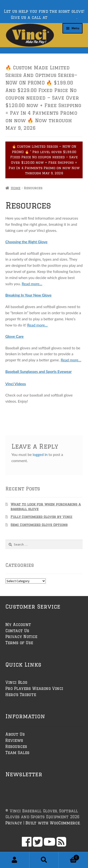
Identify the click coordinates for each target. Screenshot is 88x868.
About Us (15, 734)
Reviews (14, 740)
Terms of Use (19, 643)
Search (44, 860)
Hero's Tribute (21, 695)
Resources (16, 747)
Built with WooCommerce (53, 823)
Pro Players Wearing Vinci (34, 689)
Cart (69, 857)
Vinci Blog (16, 682)
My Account (18, 625)
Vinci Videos (16, 384)
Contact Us (17, 631)
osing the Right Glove (30, 242)
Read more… (32, 284)
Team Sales (17, 753)
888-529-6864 (63, 17)
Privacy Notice (21, 637)
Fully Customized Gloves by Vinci (41, 517)
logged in (40, 454)
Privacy (14, 823)
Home (16, 188)
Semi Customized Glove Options (39, 525)
